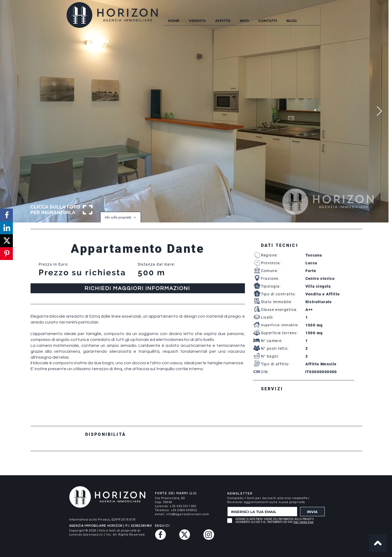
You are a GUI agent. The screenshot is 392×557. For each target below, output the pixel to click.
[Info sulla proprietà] (121, 217)
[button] (244, 21)
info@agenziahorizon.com (188, 514)
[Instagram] (209, 535)
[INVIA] (312, 512)
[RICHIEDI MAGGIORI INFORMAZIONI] (138, 288)
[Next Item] (379, 111)
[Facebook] (160, 535)
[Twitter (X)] (185, 535)
